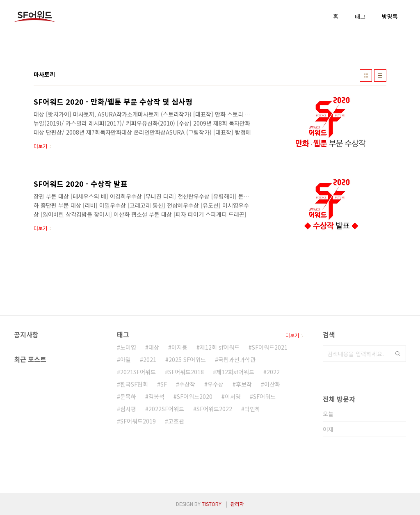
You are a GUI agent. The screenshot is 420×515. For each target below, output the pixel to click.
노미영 (128, 347)
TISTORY (212, 504)
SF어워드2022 (214, 409)
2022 (273, 372)
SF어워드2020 (195, 396)
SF (164, 384)
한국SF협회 (134, 384)
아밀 (126, 359)
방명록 (390, 16)
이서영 (233, 396)
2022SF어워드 (166, 409)
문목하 (128, 396)
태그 (360, 16)
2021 (150, 359)
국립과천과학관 (237, 359)
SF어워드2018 (186, 372)
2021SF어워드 (138, 372)
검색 (398, 354)
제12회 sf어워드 (220, 347)
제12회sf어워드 (235, 372)
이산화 (272, 384)
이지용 (179, 347)
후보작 (244, 384)
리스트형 (380, 76)
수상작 (187, 384)
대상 (154, 347)
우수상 (216, 384)
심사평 (128, 409)
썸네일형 (366, 76)
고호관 (176, 421)
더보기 (292, 335)
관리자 (237, 504)
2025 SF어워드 (187, 359)
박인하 (252, 409)
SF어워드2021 (270, 347)
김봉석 (156, 396)
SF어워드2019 (138, 421)
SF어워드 (264, 396)
